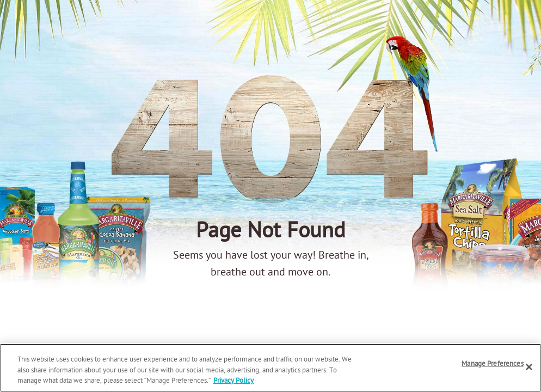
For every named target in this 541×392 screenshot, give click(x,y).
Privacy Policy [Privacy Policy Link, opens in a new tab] (233, 381)
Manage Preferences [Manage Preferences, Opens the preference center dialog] (492, 363)
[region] (270, 368)
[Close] (529, 367)
